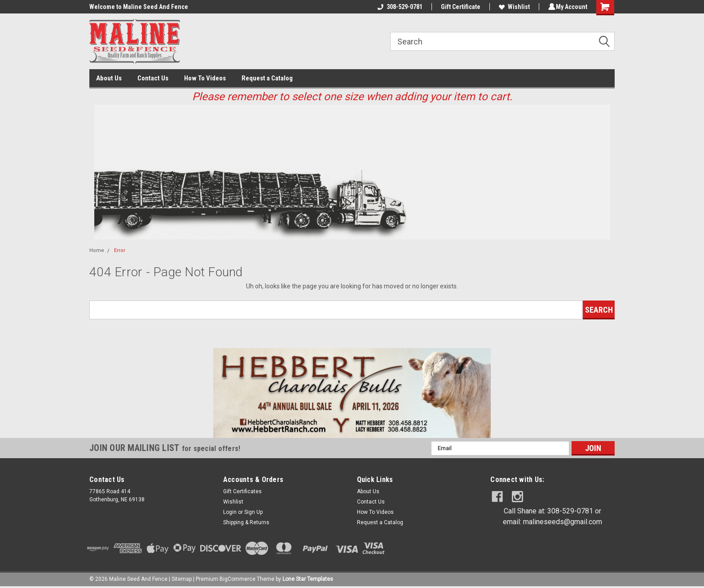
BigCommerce (238, 579)
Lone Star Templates (308, 579)
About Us (109, 78)
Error (120, 250)
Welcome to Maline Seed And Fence (139, 7)
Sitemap (182, 579)
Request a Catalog (267, 78)
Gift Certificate (459, 7)
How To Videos (205, 78)
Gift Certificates (242, 491)
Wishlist (513, 7)
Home (97, 250)
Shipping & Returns (246, 522)
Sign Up (253, 512)
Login (230, 512)
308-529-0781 (399, 7)
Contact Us (153, 78)
